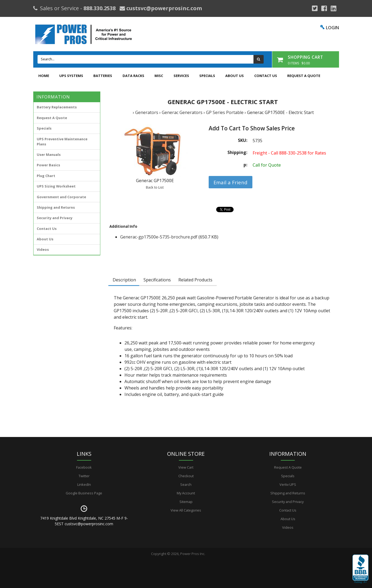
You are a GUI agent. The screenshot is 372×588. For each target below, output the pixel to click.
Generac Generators (182, 112)
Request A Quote (304, 76)
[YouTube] (334, 8)
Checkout (186, 476)
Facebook (84, 467)
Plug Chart (46, 176)
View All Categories (186, 510)
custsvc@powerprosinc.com (163, 8)
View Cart (186, 467)
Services (181, 76)
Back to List (155, 187)
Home (44, 76)
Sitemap (186, 502)
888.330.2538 (100, 8)
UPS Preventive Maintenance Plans (62, 142)
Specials (207, 76)
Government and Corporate (61, 197)
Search (186, 484)
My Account (186, 493)
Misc (159, 76)
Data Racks (133, 76)
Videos (43, 249)
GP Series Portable (225, 112)
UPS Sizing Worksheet (56, 186)
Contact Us (266, 76)
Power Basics (48, 165)
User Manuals (49, 155)
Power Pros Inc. (193, 554)
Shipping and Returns (56, 207)
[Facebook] (324, 8)
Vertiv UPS (288, 484)
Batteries (103, 76)
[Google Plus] (315, 8)
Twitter (84, 476)
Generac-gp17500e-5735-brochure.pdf (159, 237)
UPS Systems (71, 76)
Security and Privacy (55, 218)
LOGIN (332, 28)
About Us (235, 76)
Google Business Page (84, 493)
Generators (147, 112)
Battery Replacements (57, 107)
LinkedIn (84, 484)
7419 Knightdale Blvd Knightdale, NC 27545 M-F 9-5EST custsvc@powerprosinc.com (84, 521)
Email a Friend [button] (230, 182)
